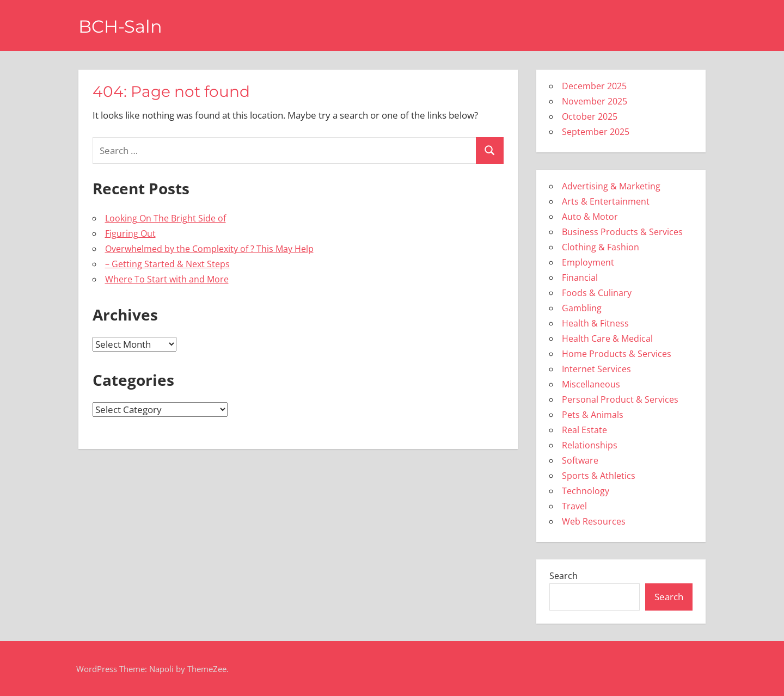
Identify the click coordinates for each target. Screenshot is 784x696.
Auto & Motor (590, 217)
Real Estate (584, 430)
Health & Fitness (595, 323)
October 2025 (590, 116)
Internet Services (596, 369)
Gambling (582, 308)
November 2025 (595, 101)
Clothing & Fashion (601, 247)
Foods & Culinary (597, 293)
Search (563, 576)
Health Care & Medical (607, 338)
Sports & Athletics (599, 476)
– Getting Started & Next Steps (167, 264)
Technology (586, 491)
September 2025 (596, 132)
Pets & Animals (593, 415)
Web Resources (594, 521)
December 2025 (594, 86)
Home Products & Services (617, 354)
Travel (574, 506)
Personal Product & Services (620, 399)
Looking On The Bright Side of (166, 218)
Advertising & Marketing (611, 186)
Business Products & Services (622, 232)
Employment (588, 262)
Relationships (590, 445)
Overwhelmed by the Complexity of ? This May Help (209, 249)
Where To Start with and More (167, 279)
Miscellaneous (591, 384)
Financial (580, 278)
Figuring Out (130, 233)
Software (580, 460)
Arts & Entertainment (606, 201)
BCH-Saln (120, 26)
